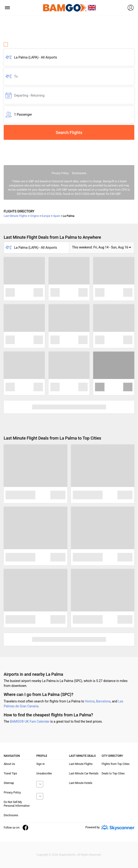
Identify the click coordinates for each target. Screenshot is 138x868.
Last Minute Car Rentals (84, 773)
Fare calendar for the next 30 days (28, 144)
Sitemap (9, 783)
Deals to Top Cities (113, 773)
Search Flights (69, 132)
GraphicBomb (67, 855)
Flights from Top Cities (116, 764)
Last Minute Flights (81, 764)
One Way (13, 44)
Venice (90, 701)
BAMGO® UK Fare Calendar (30, 721)
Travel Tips (10, 773)
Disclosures (79, 173)
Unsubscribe (44, 773)
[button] (102, 248)
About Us (9, 764)
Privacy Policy (60, 173)
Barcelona (103, 701)
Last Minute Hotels (81, 783)
